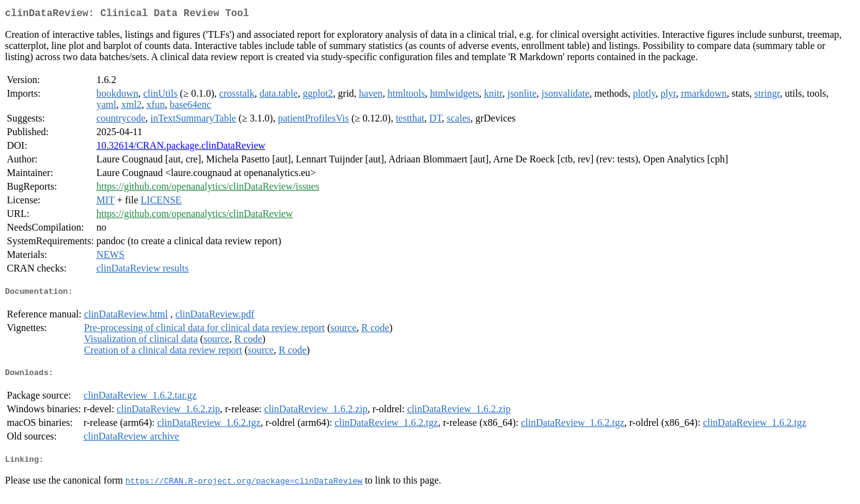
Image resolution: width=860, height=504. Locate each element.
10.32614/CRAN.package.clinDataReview (180, 148)
